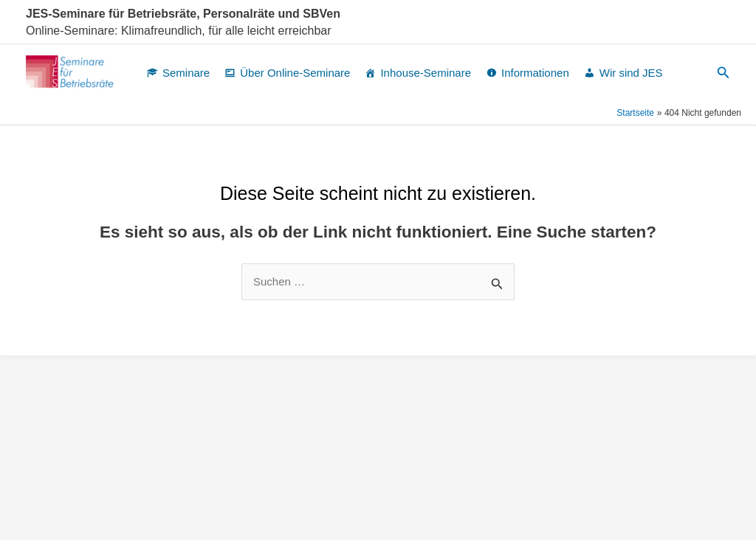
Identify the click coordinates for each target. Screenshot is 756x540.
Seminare (186, 73)
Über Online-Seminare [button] (295, 73)
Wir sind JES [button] (631, 73)
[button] (724, 73)
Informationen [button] (535, 73)
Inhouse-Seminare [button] (426, 73)
